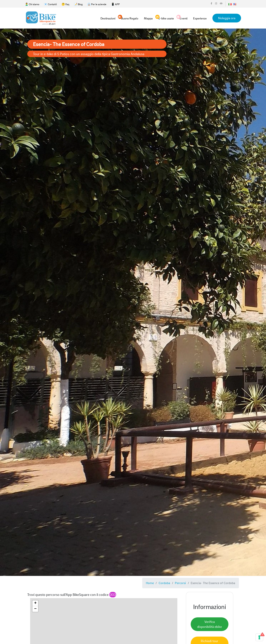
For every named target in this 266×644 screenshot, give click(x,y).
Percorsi (180, 583)
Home (150, 583)
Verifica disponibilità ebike (209, 624)
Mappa (148, 18)
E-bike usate (166, 18)
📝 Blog (78, 4)
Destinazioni (108, 18)
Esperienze (200, 18)
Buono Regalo (130, 18)
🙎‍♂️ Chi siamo (32, 4)
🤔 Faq (65, 4)
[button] (35, 603)
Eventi (184, 18)
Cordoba (164, 583)
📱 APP (115, 4)
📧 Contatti (50, 4)
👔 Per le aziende (97, 4)
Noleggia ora (227, 18)
